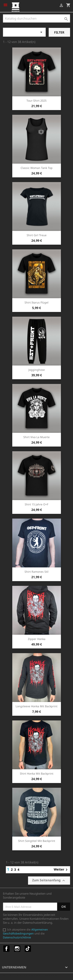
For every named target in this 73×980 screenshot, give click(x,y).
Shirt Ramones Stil (36, 572)
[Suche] (36, 18)
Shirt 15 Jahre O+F (36, 504)
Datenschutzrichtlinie (17, 937)
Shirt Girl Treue (37, 235)
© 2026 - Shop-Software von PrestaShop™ (31, 975)
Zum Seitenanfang (49, 880)
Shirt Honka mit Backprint (37, 774)
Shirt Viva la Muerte (36, 437)
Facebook (6, 949)
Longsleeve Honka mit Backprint (36, 706)
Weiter (61, 870)
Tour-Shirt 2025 (36, 101)
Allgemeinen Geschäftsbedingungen (25, 931)
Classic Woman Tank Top (37, 168)
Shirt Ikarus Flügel (36, 302)
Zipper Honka (37, 639)
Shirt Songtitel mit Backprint (37, 841)
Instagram (17, 949)
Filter (59, 32)
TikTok (28, 949)
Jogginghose (37, 370)
